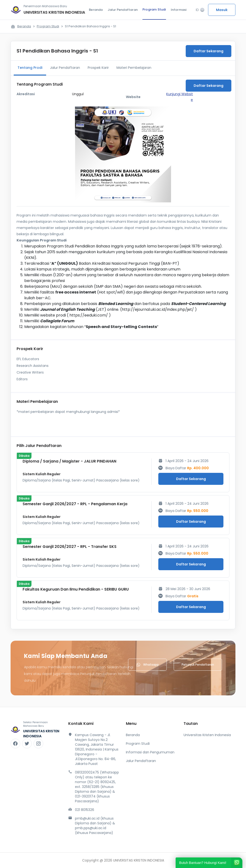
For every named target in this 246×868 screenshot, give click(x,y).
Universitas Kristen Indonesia (207, 735)
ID (200, 10)
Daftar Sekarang (209, 51)
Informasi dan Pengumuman (150, 752)
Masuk (222, 10)
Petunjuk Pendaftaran (198, 665)
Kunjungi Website (180, 97)
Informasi (179, 10)
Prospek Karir (98, 68)
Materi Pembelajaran (134, 68)
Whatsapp (147, 665)
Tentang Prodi (30, 68)
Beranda (96, 10)
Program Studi (154, 9)
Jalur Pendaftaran (123, 10)
